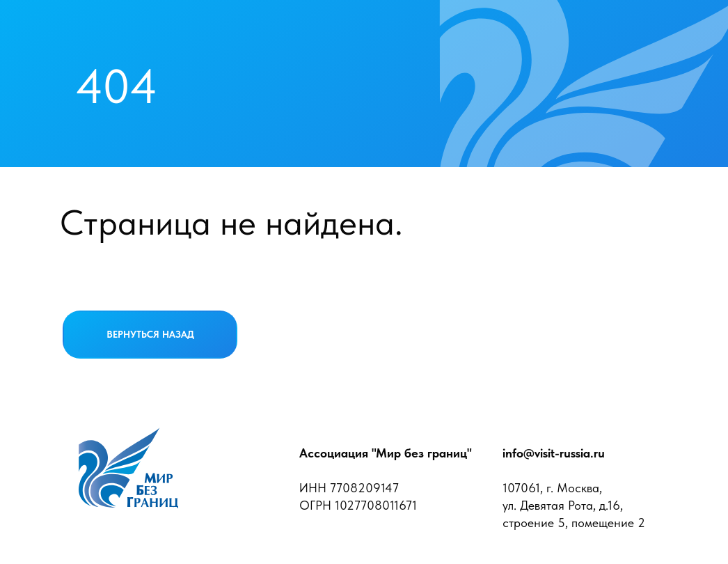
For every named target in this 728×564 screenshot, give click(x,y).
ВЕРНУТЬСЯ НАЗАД (150, 334)
